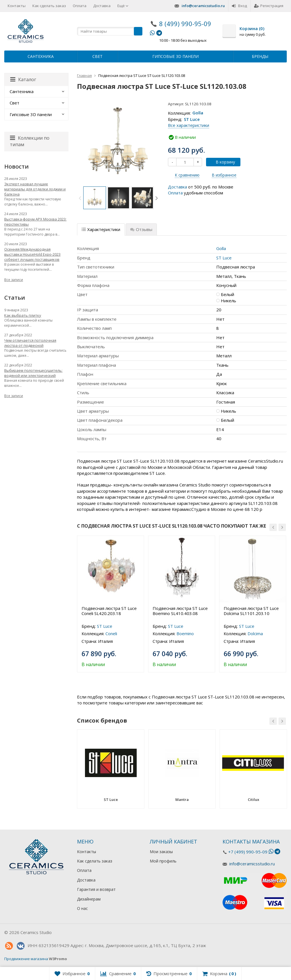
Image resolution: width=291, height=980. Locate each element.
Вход (239, 6)
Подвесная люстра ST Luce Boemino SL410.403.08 (180, 611)
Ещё (123, 6)
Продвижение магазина (26, 959)
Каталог (23, 79)
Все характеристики (189, 125)
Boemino (185, 633)
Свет (97, 56)
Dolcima (255, 633)
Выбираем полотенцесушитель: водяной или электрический (33, 373)
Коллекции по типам (30, 141)
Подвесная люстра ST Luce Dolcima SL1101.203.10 (251, 611)
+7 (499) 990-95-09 (248, 852)
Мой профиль (163, 861)
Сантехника (41, 56)
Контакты (17, 6)
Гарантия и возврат (96, 889)
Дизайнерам (89, 899)
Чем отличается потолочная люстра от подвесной (30, 343)
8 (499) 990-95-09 (185, 24)
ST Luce (192, 119)
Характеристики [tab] (101, 229)
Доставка (102, 6)
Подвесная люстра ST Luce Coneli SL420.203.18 (109, 611)
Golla (198, 113)
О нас (82, 908)
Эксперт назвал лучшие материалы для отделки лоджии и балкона (35, 189)
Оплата (80, 6)
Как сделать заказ (49, 6)
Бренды (260, 56)
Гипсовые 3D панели (175, 56)
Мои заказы (161, 852)
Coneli (111, 633)
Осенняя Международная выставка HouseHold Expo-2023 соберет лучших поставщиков (32, 254)
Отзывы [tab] (141, 229)
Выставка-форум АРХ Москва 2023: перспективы (35, 222)
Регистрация (269, 6)
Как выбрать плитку (23, 315)
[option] (95, 198)
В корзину (222, 162)
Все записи (14, 280)
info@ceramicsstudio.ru (203, 6)
